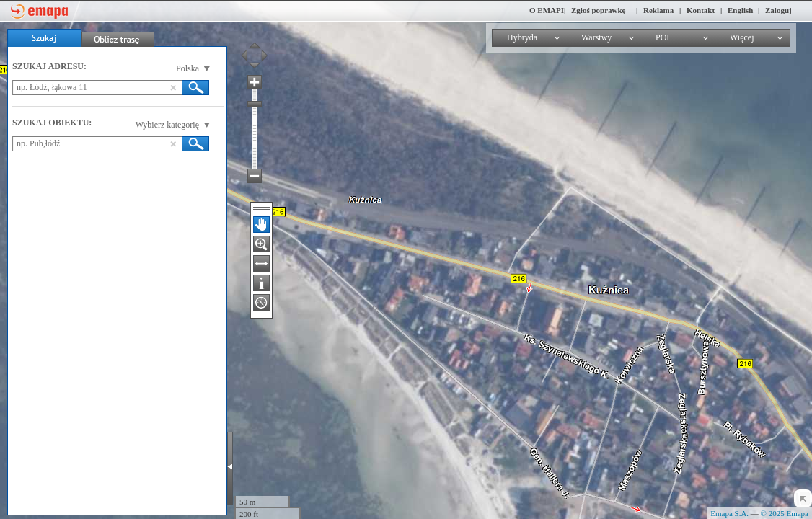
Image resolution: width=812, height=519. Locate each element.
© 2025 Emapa (785, 513)
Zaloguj (778, 10)
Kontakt (701, 10)
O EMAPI (547, 10)
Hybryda (522, 37)
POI (662, 37)
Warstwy (596, 37)
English (740, 10)
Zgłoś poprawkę (599, 10)
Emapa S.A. (729, 513)
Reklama (658, 10)
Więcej (742, 37)
